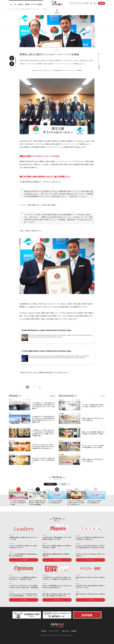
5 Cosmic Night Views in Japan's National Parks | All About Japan (46, 351)
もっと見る (24, 560)
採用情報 (74, 631)
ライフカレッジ (13, 490)
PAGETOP (99, 67)
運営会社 (44, 631)
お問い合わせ (66, 631)
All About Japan (39, 70)
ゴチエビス (13, 441)
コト (15, 4)
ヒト (11, 4)
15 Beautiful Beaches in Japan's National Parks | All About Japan (46, 330)
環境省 (80, 70)
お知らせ (21, 4)
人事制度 (62, 414)
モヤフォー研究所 (37, 4)
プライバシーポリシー (54, 631)
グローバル (49, 70)
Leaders (62, 400)
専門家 (27, 4)
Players (62, 427)
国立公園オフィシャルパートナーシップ (65, 70)
